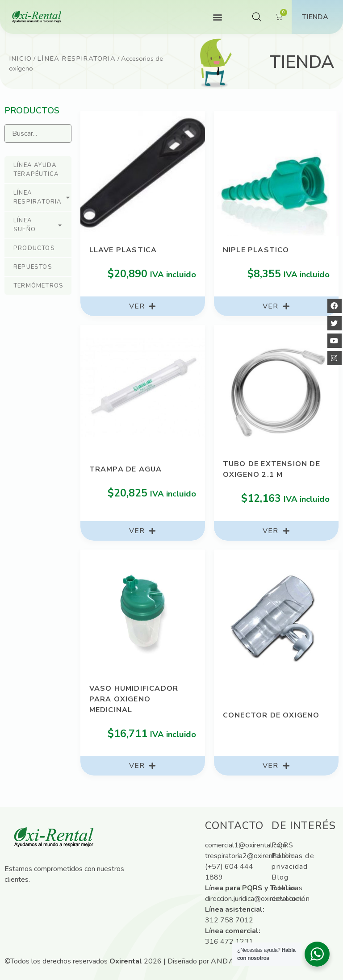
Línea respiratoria (76, 58)
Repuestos (33, 267)
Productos (34, 248)
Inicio (20, 58)
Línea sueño (38, 225)
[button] (217, 17)
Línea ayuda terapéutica (36, 170)
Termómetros (38, 286)
